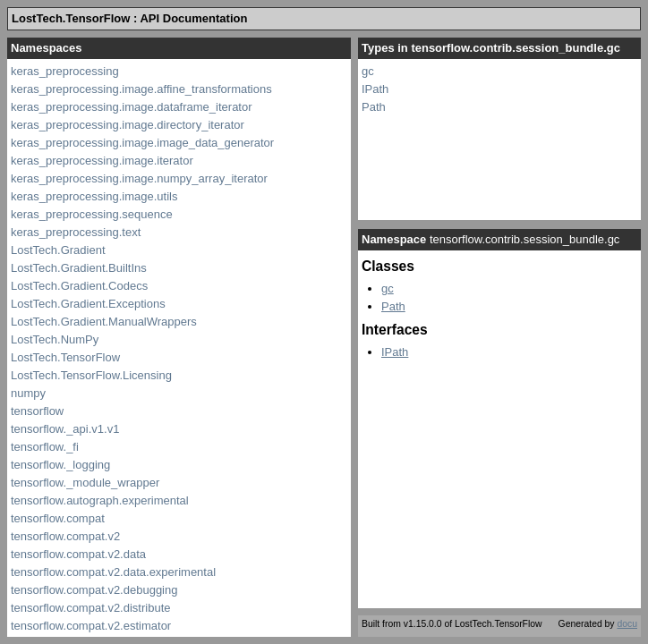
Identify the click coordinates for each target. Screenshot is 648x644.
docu (627, 624)
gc (368, 71)
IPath (375, 89)
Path (374, 107)
